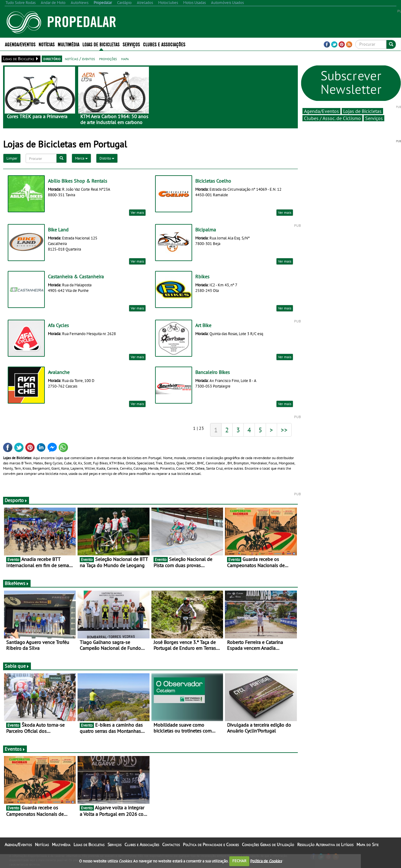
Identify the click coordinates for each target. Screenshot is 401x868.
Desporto (16, 500)
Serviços (131, 44)
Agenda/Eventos (20, 44)
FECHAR (239, 861)
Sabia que (17, 666)
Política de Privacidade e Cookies (211, 845)
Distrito (107, 158)
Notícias (47, 44)
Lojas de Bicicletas (101, 44)
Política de (266, 861)
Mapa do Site (367, 845)
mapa (125, 59)
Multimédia (69, 44)
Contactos (171, 845)
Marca (81, 158)
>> (284, 430)
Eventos (15, 749)
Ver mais (137, 212)
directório (52, 59)
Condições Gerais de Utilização (268, 845)
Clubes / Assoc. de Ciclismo (332, 118)
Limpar (12, 158)
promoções (108, 59)
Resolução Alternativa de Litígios (325, 845)
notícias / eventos (80, 59)
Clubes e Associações (164, 44)
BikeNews (17, 583)
